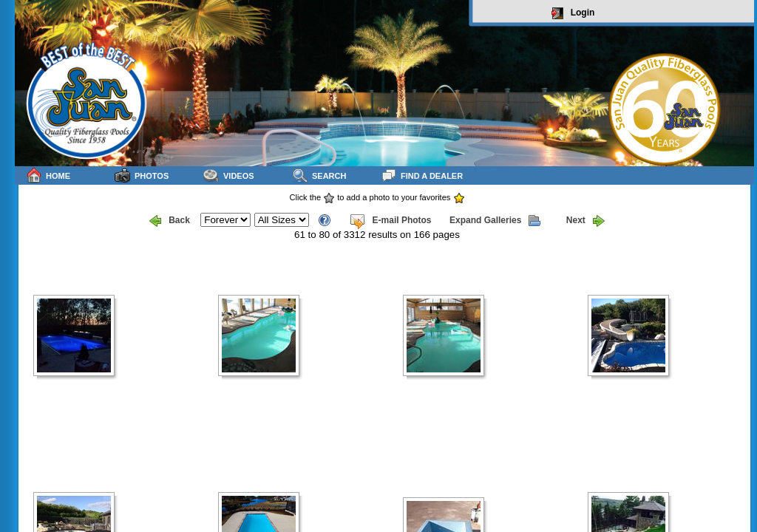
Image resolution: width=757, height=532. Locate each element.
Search (319, 175)
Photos (142, 175)
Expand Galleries (495, 221)
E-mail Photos (390, 221)
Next (585, 221)
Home (48, 175)
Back (170, 221)
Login (573, 13)
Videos (229, 175)
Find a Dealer (422, 175)
